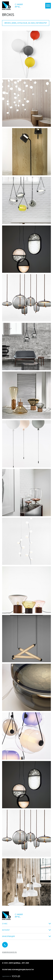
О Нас (5, 924)
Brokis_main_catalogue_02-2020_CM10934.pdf (26, 23)
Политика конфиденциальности (18, 969)
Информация (8, 936)
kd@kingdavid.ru (9, 952)
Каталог (6, 930)
